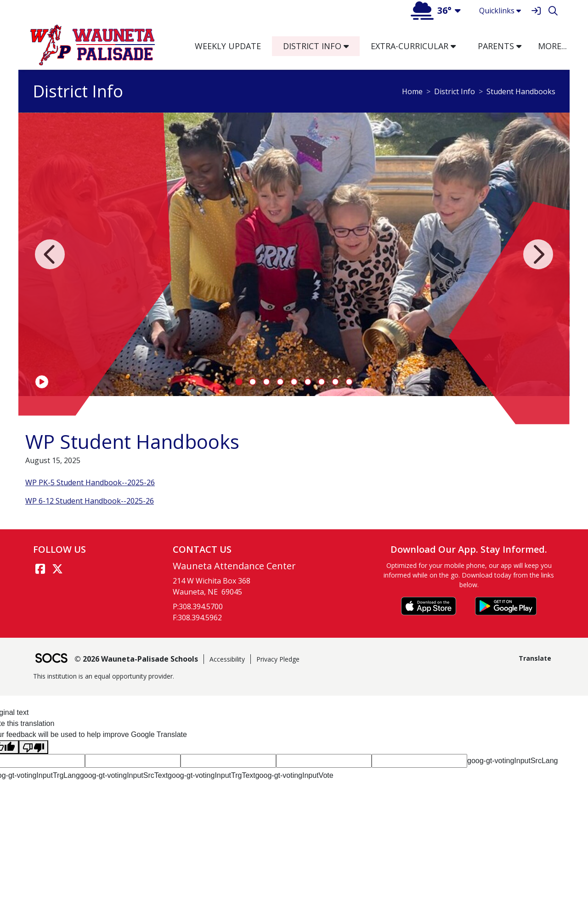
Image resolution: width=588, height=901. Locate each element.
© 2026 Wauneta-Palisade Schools (136, 659)
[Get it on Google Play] (506, 606)
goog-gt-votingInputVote (294, 775)
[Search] (553, 11)
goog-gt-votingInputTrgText (212, 775)
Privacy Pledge (278, 659)
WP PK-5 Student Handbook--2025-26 (90, 482)
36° (431, 10)
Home (412, 91)
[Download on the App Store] (429, 606)
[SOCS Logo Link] (51, 659)
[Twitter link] (57, 569)
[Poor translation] (34, 747)
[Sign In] (536, 11)
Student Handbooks (521, 91)
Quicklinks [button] (500, 11)
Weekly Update (228, 46)
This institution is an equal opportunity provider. (104, 676)
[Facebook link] (40, 569)
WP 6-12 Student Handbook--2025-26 (90, 501)
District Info (455, 91)
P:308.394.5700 (198, 606)
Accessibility (227, 659)
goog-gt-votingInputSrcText (124, 775)
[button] (350, 46)
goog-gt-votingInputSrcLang (512, 761)
